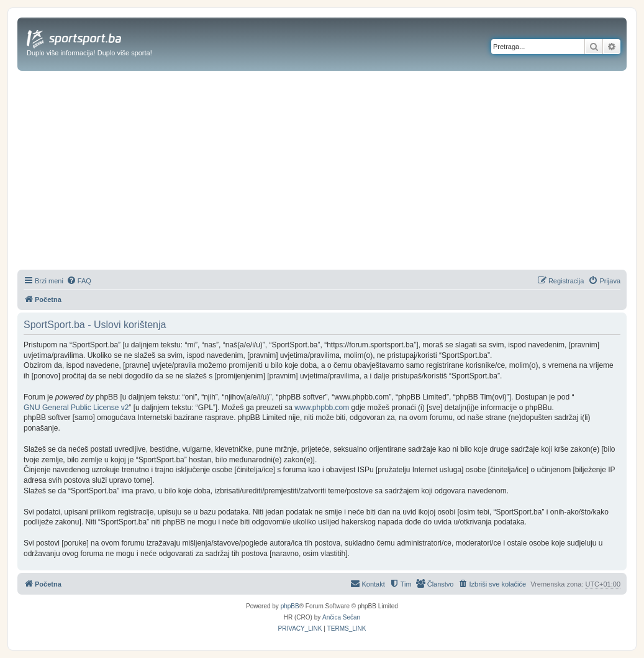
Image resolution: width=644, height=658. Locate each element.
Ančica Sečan (341, 617)
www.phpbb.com (322, 408)
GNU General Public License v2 (76, 408)
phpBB (290, 606)
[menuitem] (79, 281)
